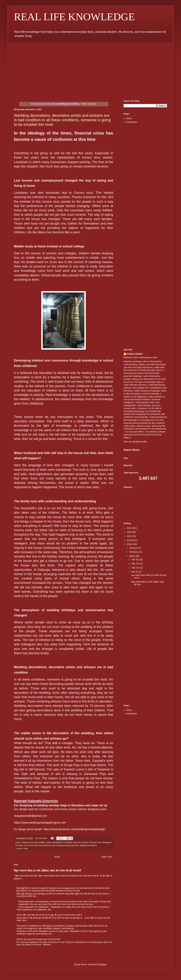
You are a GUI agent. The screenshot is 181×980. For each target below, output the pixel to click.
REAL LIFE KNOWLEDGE (74, 17)
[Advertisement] (90, 68)
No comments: (42, 838)
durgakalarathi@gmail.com (31, 816)
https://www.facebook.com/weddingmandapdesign (74, 829)
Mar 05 (135, 560)
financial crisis (96, 842)
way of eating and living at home (65, 845)
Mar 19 (135, 568)
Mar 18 (135, 564)
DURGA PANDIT (135, 354)
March (133, 556)
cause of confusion (81, 842)
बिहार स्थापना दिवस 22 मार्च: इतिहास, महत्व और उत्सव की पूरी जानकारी (48, 871)
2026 (129, 544)
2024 (129, 536)
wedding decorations (88, 845)
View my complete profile (135, 442)
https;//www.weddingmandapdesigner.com (40, 823)
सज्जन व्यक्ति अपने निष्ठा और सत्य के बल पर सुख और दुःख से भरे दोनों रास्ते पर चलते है (49, 915)
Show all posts (89, 104)
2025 (129, 540)
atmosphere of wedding (62, 842)
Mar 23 (135, 572)
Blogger (103, 964)
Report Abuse (131, 450)
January (133, 548)
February (134, 552)
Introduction (132, 122)
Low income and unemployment (37, 845)
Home (57, 857)
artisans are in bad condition (34, 842)
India (25, 848)
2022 (129, 532)
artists (49, 842)
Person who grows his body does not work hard (38, 939)
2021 (129, 528)
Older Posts (107, 857)
